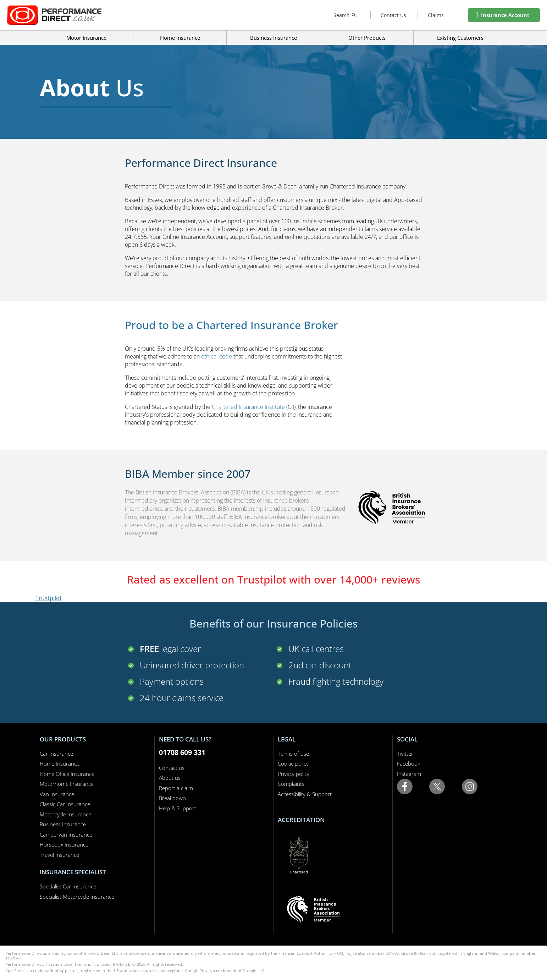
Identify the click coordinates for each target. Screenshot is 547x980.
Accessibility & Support (305, 794)
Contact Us (393, 15)
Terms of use (293, 754)
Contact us (172, 768)
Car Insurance (56, 754)
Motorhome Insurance (67, 784)
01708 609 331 (182, 752)
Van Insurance (57, 794)
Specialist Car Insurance (68, 886)
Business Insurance (273, 38)
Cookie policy (293, 763)
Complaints (291, 784)
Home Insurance (60, 763)
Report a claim (176, 788)
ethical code (217, 356)
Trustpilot (49, 598)
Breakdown (172, 798)
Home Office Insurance (67, 774)
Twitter (405, 754)
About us (170, 778)
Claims (436, 15)
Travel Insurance (59, 855)
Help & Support (178, 808)
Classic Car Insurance (65, 804)
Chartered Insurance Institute (248, 407)
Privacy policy (294, 774)
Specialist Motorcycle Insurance (77, 897)
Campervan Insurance (66, 834)
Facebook (408, 763)
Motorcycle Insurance (65, 814)
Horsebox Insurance (64, 844)
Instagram (409, 774)
